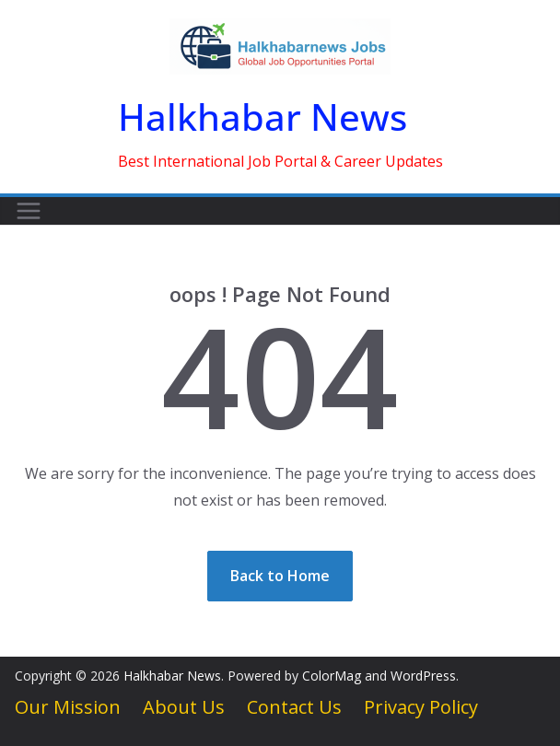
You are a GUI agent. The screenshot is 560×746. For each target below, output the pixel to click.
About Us (184, 707)
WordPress (423, 676)
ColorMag (332, 676)
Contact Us (294, 707)
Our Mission (68, 707)
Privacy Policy (421, 707)
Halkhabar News (262, 117)
